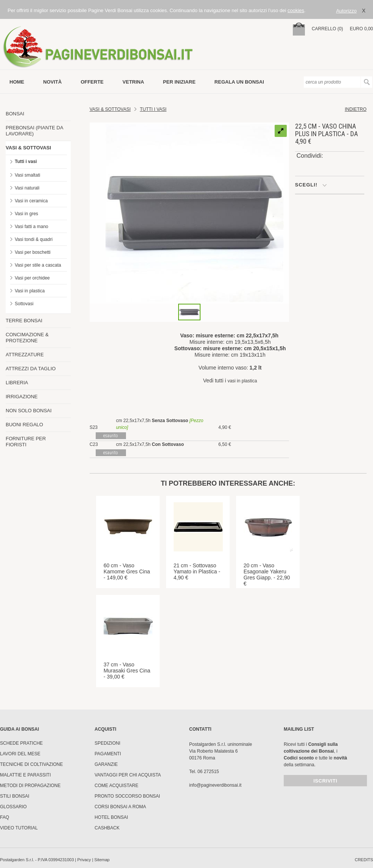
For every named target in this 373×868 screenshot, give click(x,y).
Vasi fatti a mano (32, 227)
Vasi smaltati (27, 175)
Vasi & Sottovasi (110, 109)
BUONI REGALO (24, 425)
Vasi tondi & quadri (34, 239)
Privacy (84, 860)
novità (52, 82)
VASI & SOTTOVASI (28, 148)
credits (364, 860)
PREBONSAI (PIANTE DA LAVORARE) (34, 131)
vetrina (133, 82)
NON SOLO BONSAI (29, 411)
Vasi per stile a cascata (38, 265)
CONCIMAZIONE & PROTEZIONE (27, 338)
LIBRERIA (17, 383)
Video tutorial (19, 828)
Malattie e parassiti (25, 775)
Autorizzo (346, 11)
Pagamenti (108, 754)
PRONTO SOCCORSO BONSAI (127, 796)
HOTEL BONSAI (111, 817)
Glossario (13, 807)
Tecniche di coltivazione (31, 764)
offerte (92, 82)
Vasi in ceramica (31, 201)
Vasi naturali (27, 188)
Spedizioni (107, 743)
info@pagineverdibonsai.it (215, 785)
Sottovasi (24, 304)
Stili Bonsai (15, 796)
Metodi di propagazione (30, 786)
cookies (296, 10)
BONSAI (15, 114)
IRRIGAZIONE (22, 397)
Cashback (107, 828)
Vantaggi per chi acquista (128, 775)
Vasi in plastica (30, 291)
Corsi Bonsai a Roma (120, 807)
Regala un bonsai (239, 82)
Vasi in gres (26, 214)
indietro (355, 109)
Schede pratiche (21, 743)
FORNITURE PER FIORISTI (26, 442)
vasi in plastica (242, 381)
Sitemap (102, 860)
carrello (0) (327, 29)
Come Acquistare (117, 786)
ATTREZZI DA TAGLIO (31, 369)
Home (17, 82)
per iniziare (179, 82)
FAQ (5, 817)
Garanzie (106, 764)
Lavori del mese (20, 754)
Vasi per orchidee (32, 278)
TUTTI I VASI (153, 109)
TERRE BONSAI (24, 321)
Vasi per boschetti (33, 252)
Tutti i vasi (26, 161)
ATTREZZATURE (25, 355)
